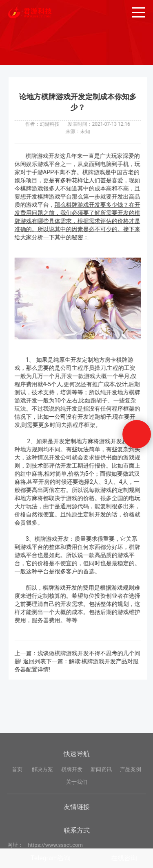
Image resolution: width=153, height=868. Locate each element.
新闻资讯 (101, 803)
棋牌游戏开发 (47, 156)
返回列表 (38, 661)
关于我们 (77, 815)
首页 (17, 803)
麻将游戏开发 (108, 441)
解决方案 (42, 803)
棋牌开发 (72, 803)
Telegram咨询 (51, 858)
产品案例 (131, 803)
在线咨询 (124, 858)
